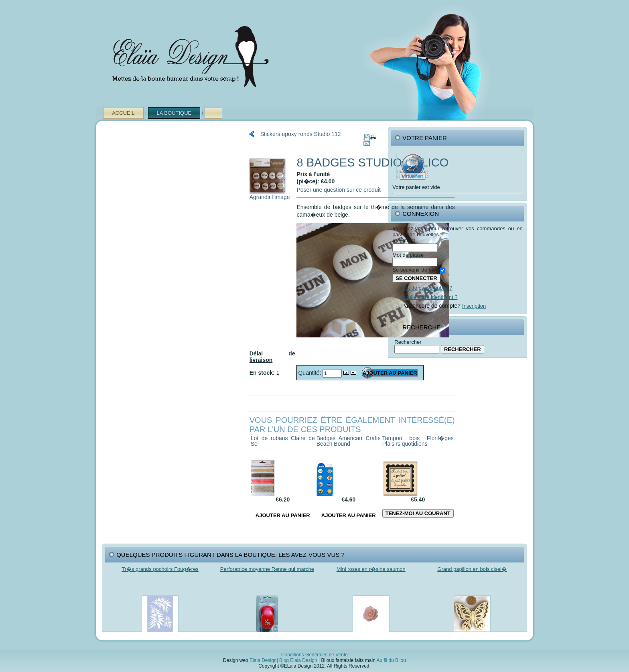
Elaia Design (263, 660)
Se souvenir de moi (415, 270)
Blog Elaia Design (298, 660)
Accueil (123, 113)
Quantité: (310, 373)
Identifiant (404, 241)
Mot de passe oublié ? (427, 288)
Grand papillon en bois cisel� (472, 569)
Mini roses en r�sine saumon (371, 569)
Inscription (474, 306)
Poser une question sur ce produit (338, 190)
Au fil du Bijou (391, 660)
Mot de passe (408, 255)
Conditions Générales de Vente (314, 655)
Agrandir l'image (270, 194)
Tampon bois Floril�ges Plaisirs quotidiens (418, 441)
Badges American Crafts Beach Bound (349, 441)
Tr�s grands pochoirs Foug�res (160, 569)
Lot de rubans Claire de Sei (283, 441)
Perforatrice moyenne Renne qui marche (267, 569)
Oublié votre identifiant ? (429, 297)
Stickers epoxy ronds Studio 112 (301, 134)
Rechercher (408, 342)
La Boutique (174, 113)
